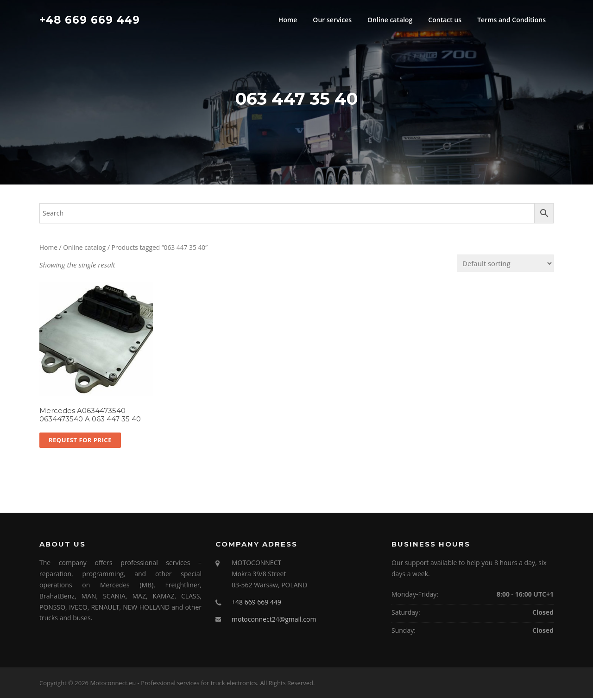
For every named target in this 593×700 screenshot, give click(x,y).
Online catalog (390, 20)
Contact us (445, 20)
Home (288, 20)
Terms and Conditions (511, 20)
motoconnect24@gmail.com (274, 621)
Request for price (80, 442)
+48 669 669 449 (90, 19)
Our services (332, 20)
